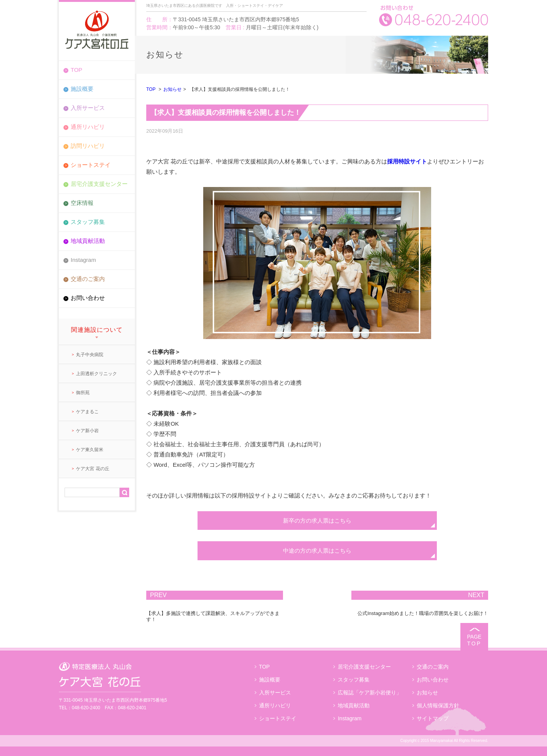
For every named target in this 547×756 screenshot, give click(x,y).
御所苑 (83, 393)
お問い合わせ (88, 298)
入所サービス (88, 108)
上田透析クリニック (96, 374)
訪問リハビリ (88, 146)
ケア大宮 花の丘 (92, 469)
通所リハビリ (88, 127)
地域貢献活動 (88, 241)
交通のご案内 (88, 279)
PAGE (474, 640)
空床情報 (82, 203)
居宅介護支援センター (99, 184)
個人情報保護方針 (438, 705)
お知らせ (172, 89)
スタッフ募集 (88, 222)
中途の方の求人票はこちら (317, 551)
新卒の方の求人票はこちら (317, 521)
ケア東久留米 (90, 450)
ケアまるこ (87, 412)
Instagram (83, 260)
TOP (77, 70)
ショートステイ (91, 165)
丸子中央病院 (90, 355)
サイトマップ (433, 718)
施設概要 (82, 89)
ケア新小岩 (87, 431)
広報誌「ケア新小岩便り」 (370, 693)
